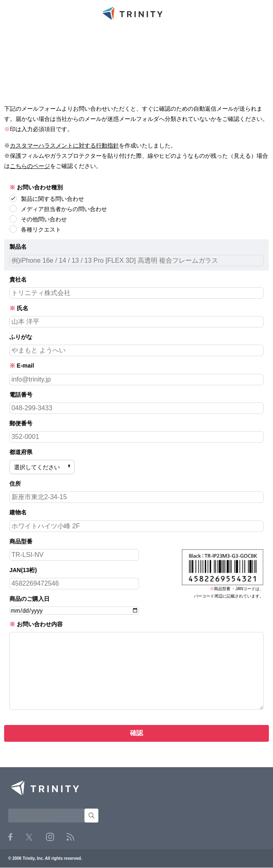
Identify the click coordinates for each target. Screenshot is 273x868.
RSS (70, 837)
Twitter (29, 837)
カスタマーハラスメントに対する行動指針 (64, 145)
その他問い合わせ (38, 219)
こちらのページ (30, 166)
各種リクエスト (35, 229)
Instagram (50, 837)
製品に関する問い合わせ (47, 198)
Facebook (10, 837)
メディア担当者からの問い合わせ (58, 209)
